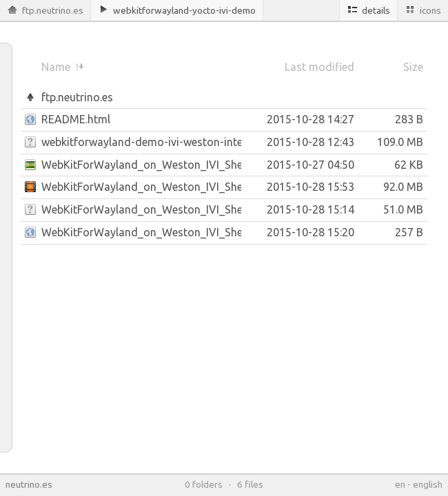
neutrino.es (29, 484)
